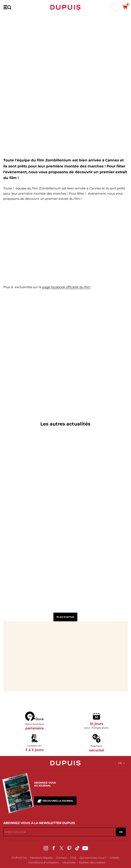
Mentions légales (41, 858)
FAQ (73, 858)
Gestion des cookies (92, 862)
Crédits (115, 858)
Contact (61, 858)
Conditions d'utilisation (44, 862)
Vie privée (69, 862)
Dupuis (65, 7)
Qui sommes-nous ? (93, 858)
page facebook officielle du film (66, 287)
